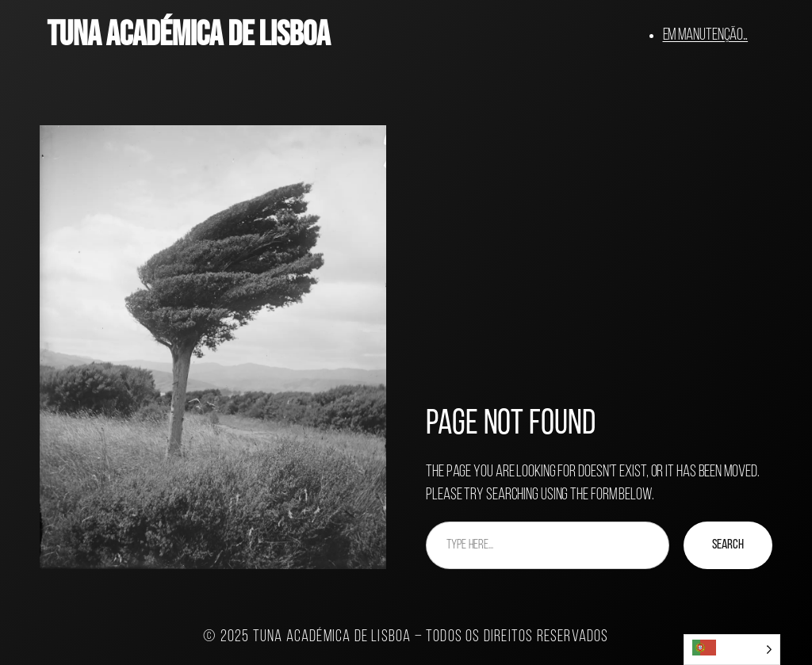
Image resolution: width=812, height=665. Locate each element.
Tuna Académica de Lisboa (188, 35)
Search (728, 545)
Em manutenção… (706, 35)
